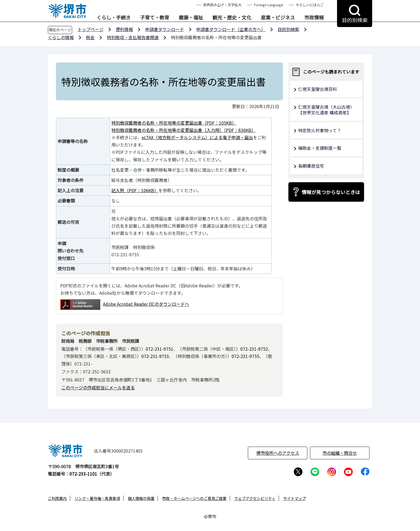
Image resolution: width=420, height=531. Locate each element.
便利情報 (124, 29)
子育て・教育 (155, 18)
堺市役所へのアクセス (278, 453)
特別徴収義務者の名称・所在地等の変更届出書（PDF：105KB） (174, 123)
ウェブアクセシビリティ (255, 498)
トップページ (91, 29)
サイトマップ (295, 498)
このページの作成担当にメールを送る (98, 387)
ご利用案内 (57, 498)
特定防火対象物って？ (320, 130)
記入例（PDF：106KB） (135, 190)
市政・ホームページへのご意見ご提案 (194, 498)
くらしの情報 (61, 37)
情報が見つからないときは (331, 192)
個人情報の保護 (141, 498)
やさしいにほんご (310, 5)
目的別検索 (288, 29)
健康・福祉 (191, 18)
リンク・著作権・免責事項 (97, 498)
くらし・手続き (114, 18)
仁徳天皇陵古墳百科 (318, 89)
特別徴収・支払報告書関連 (133, 37)
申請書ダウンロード (165, 29)
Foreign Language (269, 5)
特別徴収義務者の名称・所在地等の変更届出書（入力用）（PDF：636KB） (184, 130)
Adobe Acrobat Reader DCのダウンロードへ (125, 305)
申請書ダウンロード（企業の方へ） (231, 29)
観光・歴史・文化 (232, 18)
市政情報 (314, 18)
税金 (90, 37)
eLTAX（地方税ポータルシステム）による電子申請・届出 (197, 137)
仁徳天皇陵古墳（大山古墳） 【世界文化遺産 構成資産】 (327, 110)
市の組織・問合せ (340, 453)
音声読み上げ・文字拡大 (222, 5)
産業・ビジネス (278, 18)
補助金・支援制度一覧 (320, 148)
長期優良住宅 (311, 166)
